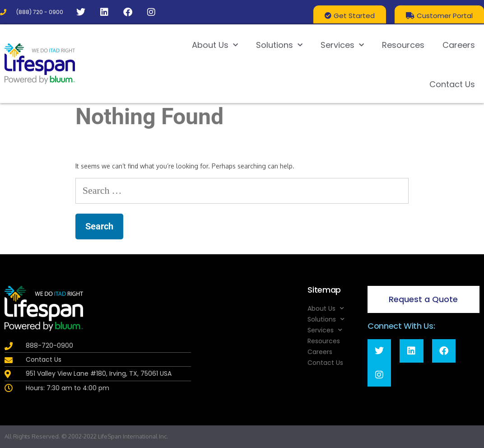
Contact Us (452, 84)
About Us (215, 45)
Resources (403, 45)
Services (342, 45)
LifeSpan (109, 436)
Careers (459, 45)
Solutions (279, 45)
